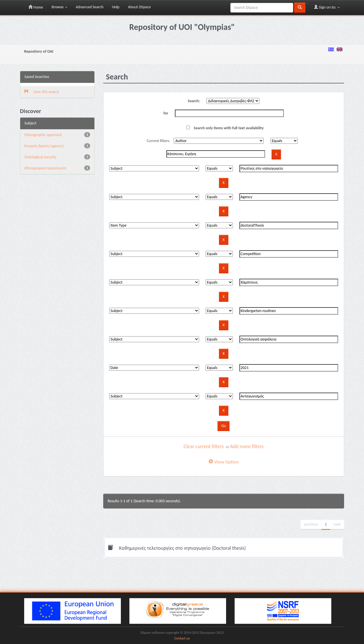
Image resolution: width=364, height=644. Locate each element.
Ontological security (41, 157)
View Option (224, 462)
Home (36, 7)
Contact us (182, 638)
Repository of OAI (39, 51)
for (166, 113)
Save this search (42, 92)
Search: (194, 101)
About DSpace (139, 7)
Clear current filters (204, 446)
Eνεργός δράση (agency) (44, 146)
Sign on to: (327, 7)
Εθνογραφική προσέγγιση (45, 168)
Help (116, 7)
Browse (59, 7)
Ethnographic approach (43, 135)
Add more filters (247, 446)
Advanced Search (90, 7)
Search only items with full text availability (225, 128)
